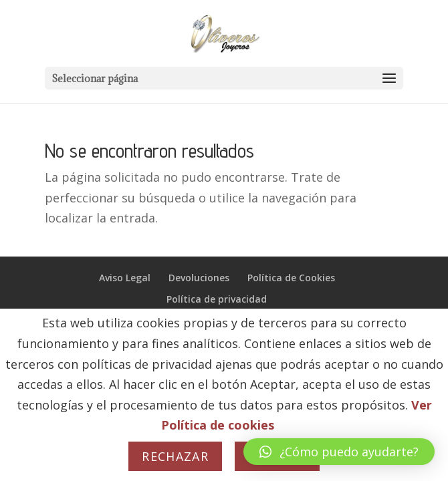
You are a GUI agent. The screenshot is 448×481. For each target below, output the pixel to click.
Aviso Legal (125, 278)
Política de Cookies (291, 278)
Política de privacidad (217, 299)
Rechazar (175, 456)
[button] (339, 452)
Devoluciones (199, 278)
